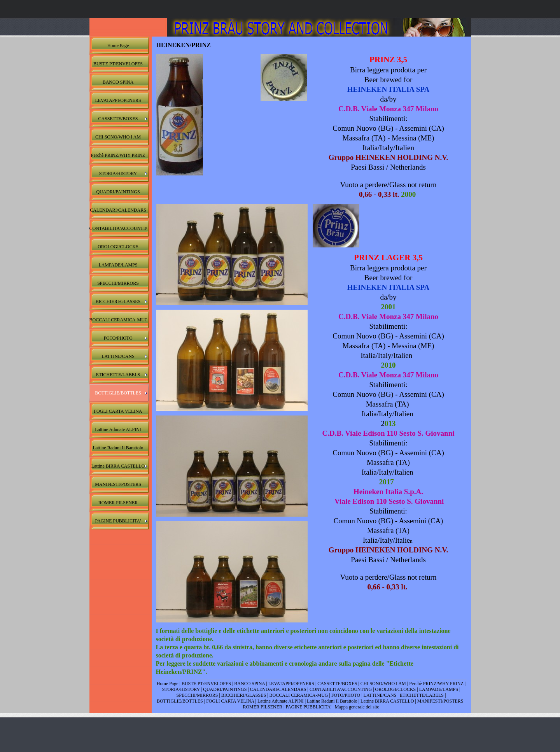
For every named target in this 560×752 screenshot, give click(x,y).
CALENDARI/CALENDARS (278, 689)
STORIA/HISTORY (181, 689)
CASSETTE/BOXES (337, 684)
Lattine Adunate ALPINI (281, 701)
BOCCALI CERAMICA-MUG (298, 695)
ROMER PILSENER (262, 707)
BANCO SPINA (249, 684)
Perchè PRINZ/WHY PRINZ (436, 684)
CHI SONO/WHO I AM (383, 684)
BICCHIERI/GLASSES (244, 695)
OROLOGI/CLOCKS (396, 689)
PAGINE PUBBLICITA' (308, 707)
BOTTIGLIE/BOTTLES (180, 701)
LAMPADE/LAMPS (439, 689)
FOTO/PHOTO (346, 695)
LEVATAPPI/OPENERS (291, 684)
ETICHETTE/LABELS (422, 695)
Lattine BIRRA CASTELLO (387, 701)
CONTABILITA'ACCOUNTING (341, 689)
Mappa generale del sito (357, 707)
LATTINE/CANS (380, 695)
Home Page (168, 684)
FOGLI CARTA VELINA (230, 701)
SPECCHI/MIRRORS (197, 695)
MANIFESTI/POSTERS (440, 701)
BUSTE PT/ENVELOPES (206, 684)
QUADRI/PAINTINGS (225, 689)
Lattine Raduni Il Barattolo (332, 701)
